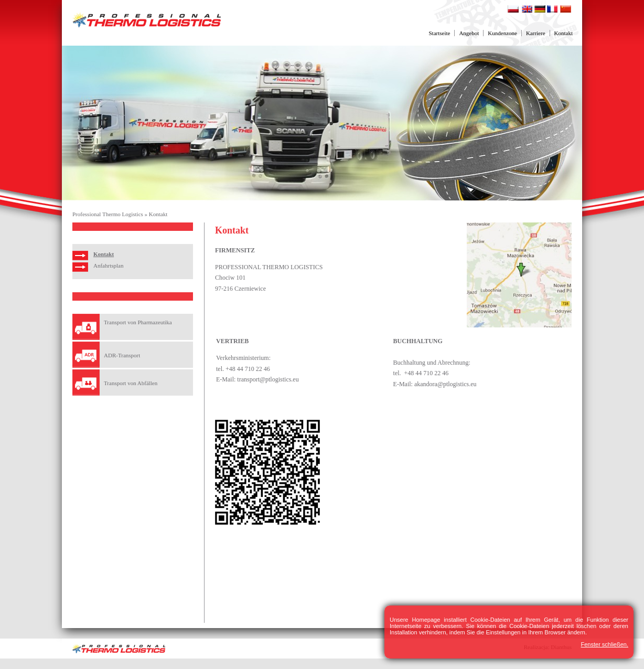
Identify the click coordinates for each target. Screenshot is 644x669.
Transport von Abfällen (131, 383)
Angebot (469, 33)
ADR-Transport (122, 355)
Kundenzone (502, 33)
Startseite (439, 33)
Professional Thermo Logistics (108, 214)
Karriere (536, 33)
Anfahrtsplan (108, 266)
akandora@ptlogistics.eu (446, 384)
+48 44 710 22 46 (248, 369)
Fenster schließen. (605, 644)
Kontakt (563, 33)
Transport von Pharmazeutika (138, 322)
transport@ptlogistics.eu (268, 379)
